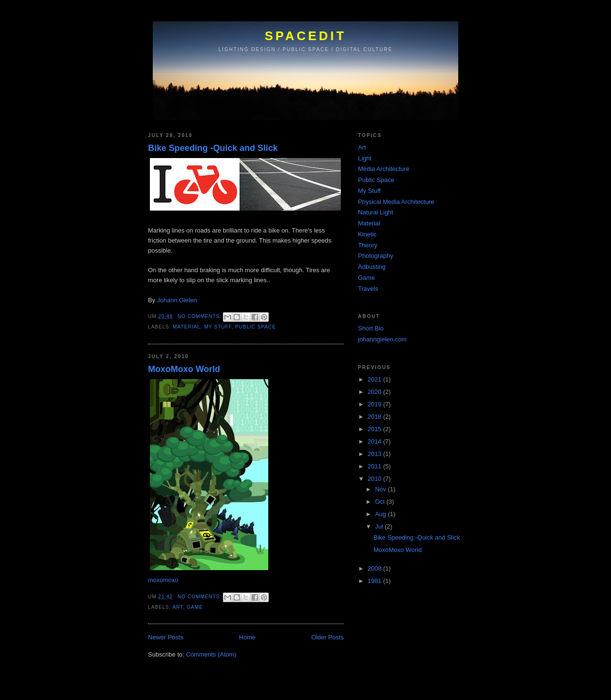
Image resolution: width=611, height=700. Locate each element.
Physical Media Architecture (396, 202)
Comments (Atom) (211, 654)
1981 (375, 581)
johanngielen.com (382, 339)
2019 (375, 404)
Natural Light (376, 212)
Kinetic (367, 234)
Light (365, 158)
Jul (380, 526)
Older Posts (327, 637)
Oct (381, 502)
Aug (382, 514)
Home (248, 637)
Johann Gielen (177, 300)
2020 (375, 392)
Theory (368, 245)
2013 (375, 454)
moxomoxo (163, 580)
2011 (375, 466)
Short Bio (371, 328)
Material (187, 327)
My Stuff (218, 327)
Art (178, 607)
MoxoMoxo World (184, 369)
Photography (376, 256)
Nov (382, 489)
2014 (375, 441)
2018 (375, 417)
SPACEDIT (305, 36)
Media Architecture (384, 169)
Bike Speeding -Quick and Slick (213, 148)
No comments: (200, 316)
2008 (375, 568)
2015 (375, 429)
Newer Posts (166, 637)
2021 (375, 379)
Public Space (256, 327)
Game (195, 607)
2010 (375, 479)
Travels (368, 289)
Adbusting (372, 267)
